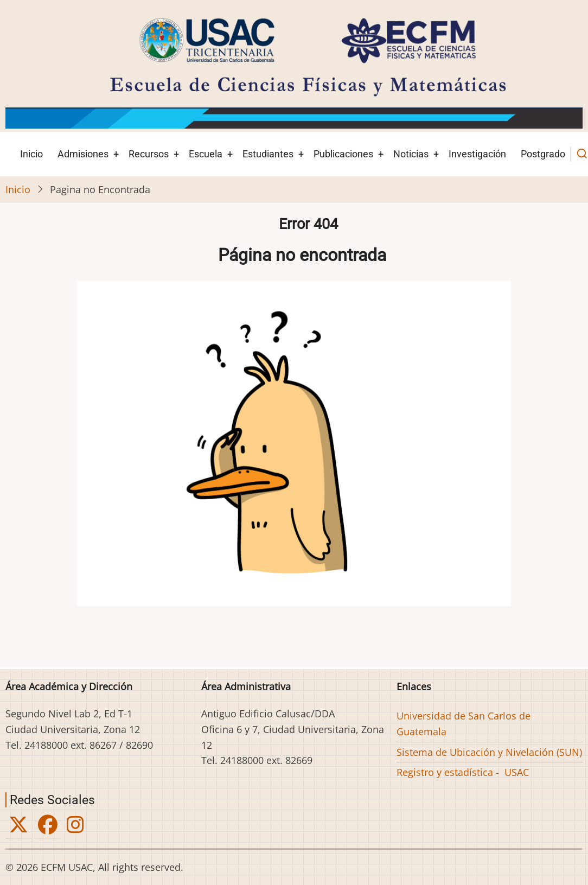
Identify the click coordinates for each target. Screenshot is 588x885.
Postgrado (543, 154)
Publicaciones (343, 154)
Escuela (206, 154)
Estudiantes (268, 154)
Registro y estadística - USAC (463, 772)
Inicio (31, 154)
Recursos (149, 154)
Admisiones (83, 154)
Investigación (477, 154)
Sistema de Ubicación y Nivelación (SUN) (489, 752)
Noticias (411, 154)
